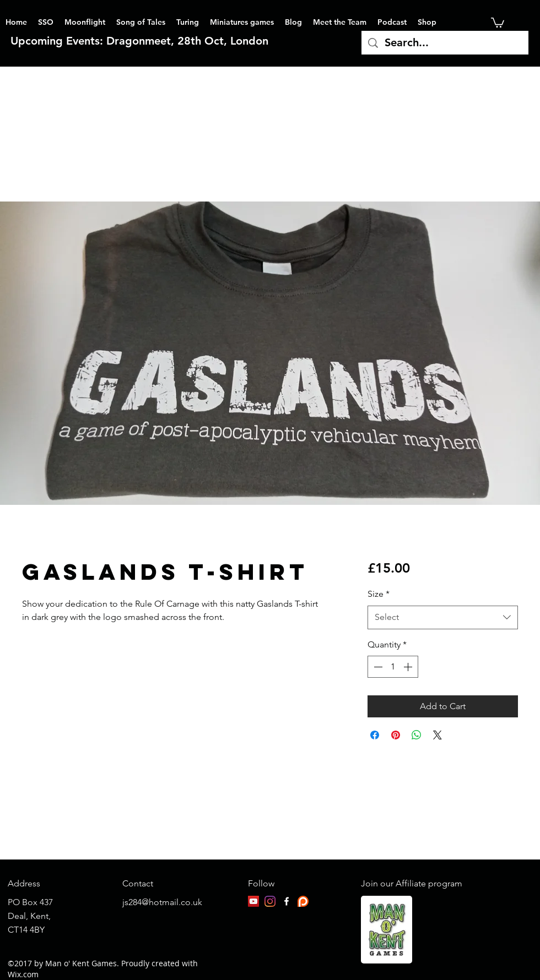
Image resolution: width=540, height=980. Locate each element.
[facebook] (287, 901)
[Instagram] (270, 901)
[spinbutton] (393, 667)
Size (379, 594)
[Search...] (445, 43)
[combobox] (443, 617)
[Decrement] (377, 667)
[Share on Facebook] (375, 735)
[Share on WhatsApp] (417, 735)
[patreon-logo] (303, 901)
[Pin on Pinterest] (396, 735)
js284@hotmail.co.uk (162, 902)
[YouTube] (253, 901)
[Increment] (409, 667)
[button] (498, 22)
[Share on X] (438, 735)
